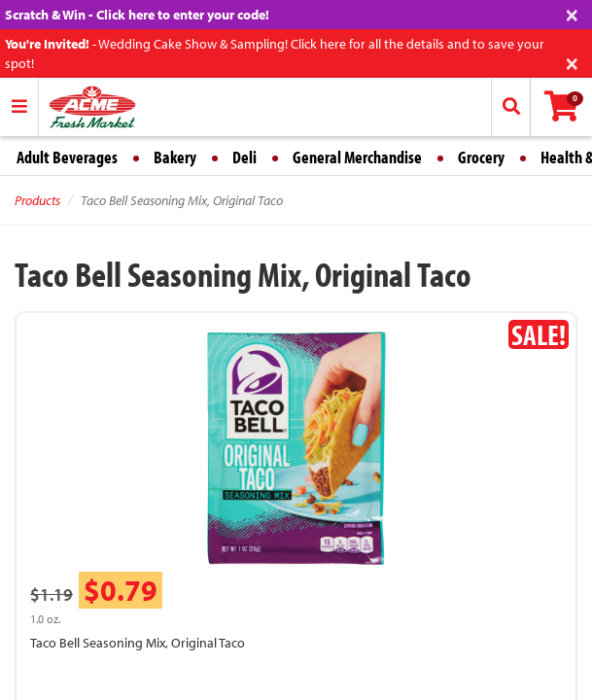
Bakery (175, 157)
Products (37, 200)
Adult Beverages (67, 157)
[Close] (572, 13)
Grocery (481, 157)
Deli (244, 157)
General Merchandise (357, 157)
